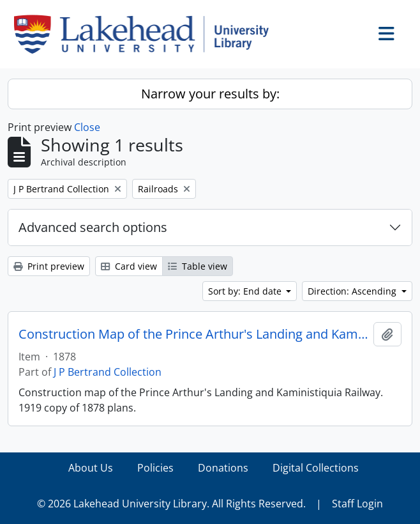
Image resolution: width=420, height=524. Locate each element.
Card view (129, 266)
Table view (198, 266)
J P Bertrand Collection (108, 372)
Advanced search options (93, 227)
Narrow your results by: (210, 94)
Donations (223, 468)
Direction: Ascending (353, 291)
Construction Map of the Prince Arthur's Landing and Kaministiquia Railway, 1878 (193, 334)
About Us (91, 468)
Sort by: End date (246, 291)
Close (87, 127)
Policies (155, 468)
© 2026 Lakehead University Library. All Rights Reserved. (171, 504)
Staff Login (357, 504)
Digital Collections (316, 468)
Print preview (49, 266)
